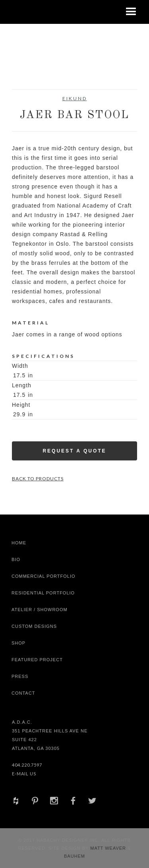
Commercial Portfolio (44, 576)
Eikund (75, 98)
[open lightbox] (28, 69)
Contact (23, 693)
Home (19, 543)
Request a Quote (74, 451)
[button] (131, 12)
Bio (16, 559)
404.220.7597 (27, 765)
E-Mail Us (24, 774)
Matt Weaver (109, 848)
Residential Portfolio (43, 593)
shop (18, 643)
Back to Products (38, 479)
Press (20, 676)
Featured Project (37, 660)
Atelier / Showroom (40, 610)
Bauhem (74, 856)
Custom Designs (34, 626)
